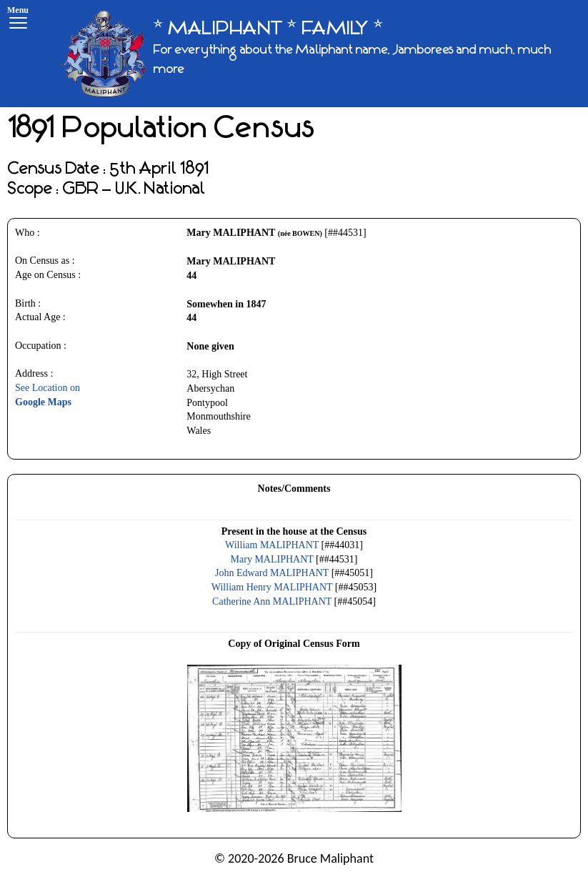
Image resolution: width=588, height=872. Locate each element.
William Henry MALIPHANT (272, 587)
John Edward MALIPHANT (272, 573)
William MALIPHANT (272, 545)
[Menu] (18, 20)
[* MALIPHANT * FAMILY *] (319, 54)
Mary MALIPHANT (272, 559)
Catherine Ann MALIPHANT (272, 601)
